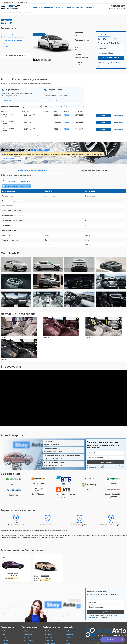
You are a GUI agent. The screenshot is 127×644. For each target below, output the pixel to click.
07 (4, 557)
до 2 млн (69, 637)
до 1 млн (69, 631)
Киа (4, 634)
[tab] (32, 171)
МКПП (68, 640)
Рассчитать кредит (111, 58)
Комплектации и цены (12, 34)
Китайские (49, 631)
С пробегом (49, 7)
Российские (49, 640)
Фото (6, 43)
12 (35, 557)
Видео (6, 46)
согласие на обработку (105, 64)
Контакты (90, 7)
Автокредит (60, 7)
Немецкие (48, 637)
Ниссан (5, 640)
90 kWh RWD (26, 181)
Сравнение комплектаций (13, 40)
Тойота (5, 631)
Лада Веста (28, 637)
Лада (4, 637)
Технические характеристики (14, 37)
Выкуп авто (80, 7)
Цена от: (6, 573)
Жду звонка (106, 612)
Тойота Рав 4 (28, 634)
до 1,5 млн (70, 634)
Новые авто (38, 7)
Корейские (49, 634)
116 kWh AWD (10, 181)
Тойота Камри (29, 631)
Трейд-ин (70, 7)
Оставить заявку (106, 462)
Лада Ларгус (28, 640)
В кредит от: (7, 576)
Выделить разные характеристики (18, 186)
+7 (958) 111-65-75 (93, 639)
